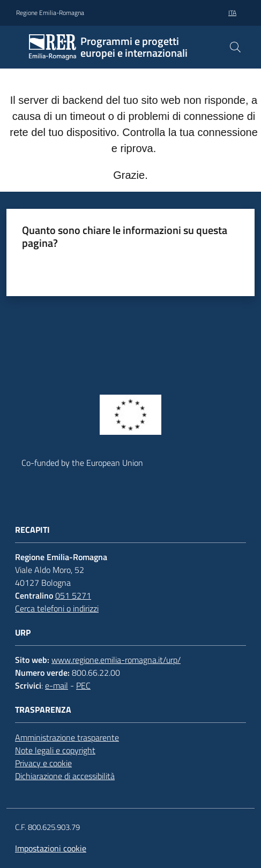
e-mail (57, 685)
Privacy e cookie (43, 763)
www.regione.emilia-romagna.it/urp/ (116, 660)
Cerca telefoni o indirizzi (57, 608)
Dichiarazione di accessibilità (65, 776)
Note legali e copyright (55, 750)
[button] (235, 47)
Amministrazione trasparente (67, 737)
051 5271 (73, 595)
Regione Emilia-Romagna (50, 13)
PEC (83, 685)
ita (232, 13)
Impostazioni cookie (51, 848)
